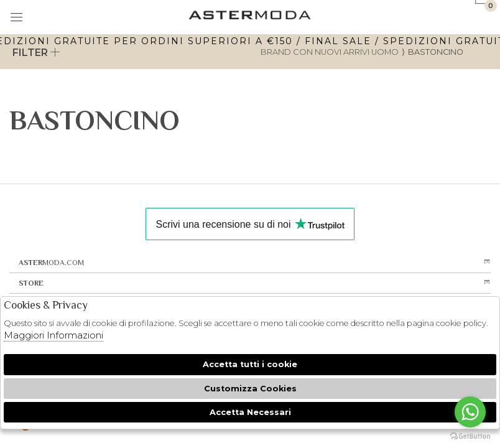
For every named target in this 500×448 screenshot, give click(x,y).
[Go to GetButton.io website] (470, 436)
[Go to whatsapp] (470, 412)
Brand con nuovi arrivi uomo (330, 52)
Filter (36, 53)
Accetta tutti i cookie (250, 364)
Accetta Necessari (250, 412)
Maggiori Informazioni (53, 335)
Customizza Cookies (250, 389)
